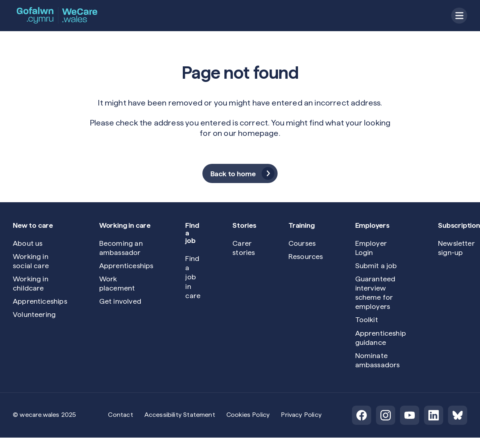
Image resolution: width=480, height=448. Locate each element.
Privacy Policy (301, 415)
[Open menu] (459, 16)
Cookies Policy (248, 415)
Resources (306, 256)
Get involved (120, 301)
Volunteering (34, 314)
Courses (302, 243)
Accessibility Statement (180, 415)
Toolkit (367, 320)
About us (28, 243)
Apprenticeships (40, 301)
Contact (120, 415)
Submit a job (376, 266)
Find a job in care (193, 277)
